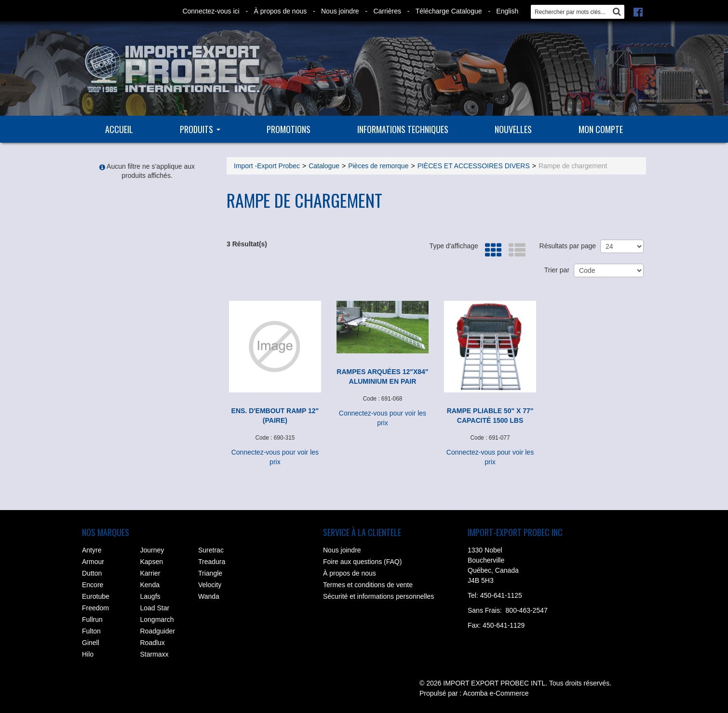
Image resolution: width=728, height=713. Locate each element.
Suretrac (211, 550)
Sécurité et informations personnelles (378, 596)
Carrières (387, 11)
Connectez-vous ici (211, 11)
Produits (200, 129)
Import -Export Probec (267, 166)
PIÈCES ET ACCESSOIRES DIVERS (474, 166)
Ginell (91, 643)
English (507, 11)
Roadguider (158, 631)
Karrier (150, 573)
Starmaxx (155, 654)
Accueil (119, 129)
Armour (93, 562)
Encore (93, 585)
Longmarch (157, 619)
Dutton (92, 573)
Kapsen (152, 562)
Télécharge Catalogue (449, 11)
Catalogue (324, 166)
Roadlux (153, 643)
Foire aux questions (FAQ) (362, 562)
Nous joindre (340, 11)
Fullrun (92, 619)
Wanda (209, 596)
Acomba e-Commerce (496, 693)
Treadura (212, 562)
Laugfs (150, 596)
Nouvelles (513, 129)
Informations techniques (403, 129)
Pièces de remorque (378, 166)
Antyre (92, 550)
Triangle (210, 573)
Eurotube (96, 596)
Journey (152, 550)
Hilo (88, 654)
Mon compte (601, 129)
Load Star (155, 608)
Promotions (289, 129)
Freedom (95, 608)
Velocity (210, 585)
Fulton (91, 631)
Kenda (150, 585)
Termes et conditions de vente (368, 585)
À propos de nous (280, 11)
